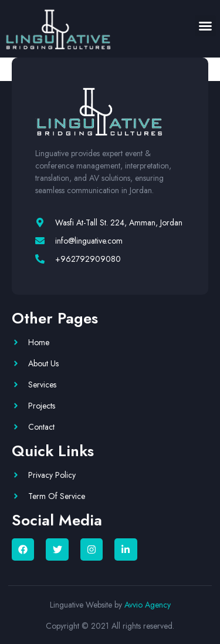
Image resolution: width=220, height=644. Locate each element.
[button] (205, 26)
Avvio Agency (148, 605)
